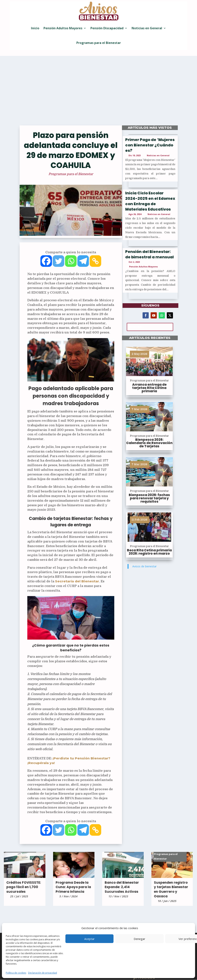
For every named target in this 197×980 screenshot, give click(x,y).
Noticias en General (147, 28)
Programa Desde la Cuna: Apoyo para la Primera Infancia (73, 887)
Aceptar (89, 939)
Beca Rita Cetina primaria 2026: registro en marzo (149, 552)
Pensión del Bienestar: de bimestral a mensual (149, 254)
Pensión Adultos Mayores (63, 28)
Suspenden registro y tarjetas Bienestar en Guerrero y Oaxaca (171, 889)
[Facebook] (46, 261)
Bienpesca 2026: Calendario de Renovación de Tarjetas (149, 443)
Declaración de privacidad (43, 973)
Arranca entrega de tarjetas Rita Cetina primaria (149, 388)
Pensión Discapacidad (107, 28)
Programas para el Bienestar (99, 43)
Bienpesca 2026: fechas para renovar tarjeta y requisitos (149, 498)
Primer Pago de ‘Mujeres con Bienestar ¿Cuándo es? (150, 145)
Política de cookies (16, 973)
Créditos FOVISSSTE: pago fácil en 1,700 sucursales (24, 887)
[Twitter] (58, 261)
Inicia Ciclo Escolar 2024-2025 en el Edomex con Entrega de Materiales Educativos (150, 201)
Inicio (35, 28)
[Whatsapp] (71, 261)
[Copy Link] (95, 261)
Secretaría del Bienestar (77, 581)
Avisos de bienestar (144, 566)
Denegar (139, 939)
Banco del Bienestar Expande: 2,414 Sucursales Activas (122, 887)
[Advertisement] (98, 93)
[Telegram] (83, 261)
